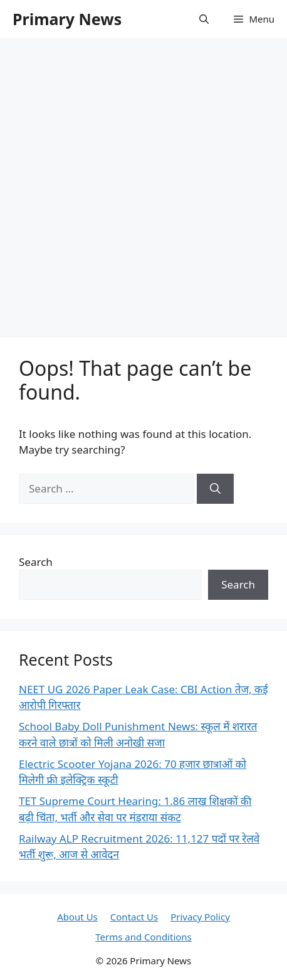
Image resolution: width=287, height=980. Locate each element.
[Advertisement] (143, 181)
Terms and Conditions (143, 937)
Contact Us (134, 917)
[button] (204, 19)
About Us (77, 917)
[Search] (215, 489)
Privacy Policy (200, 917)
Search (36, 562)
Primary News (67, 19)
